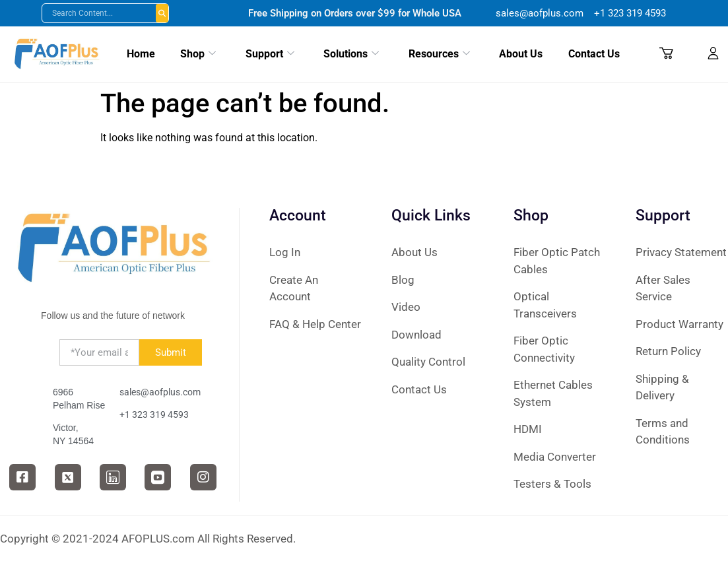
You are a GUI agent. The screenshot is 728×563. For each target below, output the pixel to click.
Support (267, 53)
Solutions (349, 53)
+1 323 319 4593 (154, 414)
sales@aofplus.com (541, 13)
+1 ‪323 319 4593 (630, 13)
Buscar (162, 13)
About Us (519, 53)
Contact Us (592, 53)
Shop (197, 53)
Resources (437, 53)
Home (141, 53)
